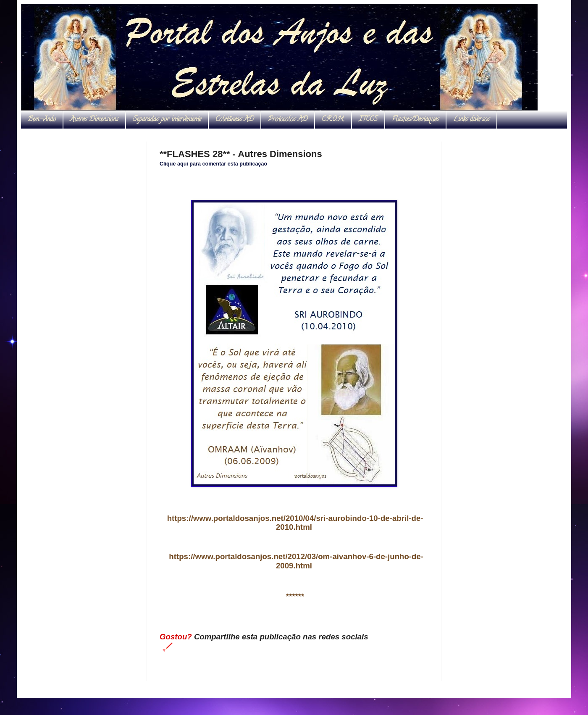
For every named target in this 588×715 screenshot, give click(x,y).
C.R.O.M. (333, 120)
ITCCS (368, 120)
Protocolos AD (288, 120)
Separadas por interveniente (167, 120)
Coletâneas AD (235, 120)
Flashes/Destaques (415, 120)
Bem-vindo (42, 120)
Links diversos (471, 120)
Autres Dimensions (94, 120)
